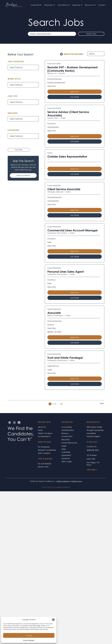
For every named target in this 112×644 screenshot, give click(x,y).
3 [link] (55, 404)
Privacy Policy (47, 487)
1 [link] (50, 404)
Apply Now (75, 92)
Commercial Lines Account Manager (73, 230)
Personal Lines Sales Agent (65, 272)
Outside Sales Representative (67, 156)
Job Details (75, 97)
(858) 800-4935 (93, 450)
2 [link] (53, 404)
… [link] (58, 404)
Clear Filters (19, 150)
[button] (53, 620)
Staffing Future (77, 481)
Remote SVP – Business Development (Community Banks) (72, 69)
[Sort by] (96, 54)
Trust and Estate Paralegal (65, 358)
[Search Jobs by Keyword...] (52, 34)
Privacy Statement (29, 640)
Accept (29, 635)
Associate (54, 313)
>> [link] (99, 403)
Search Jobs (91, 34)
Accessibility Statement (62, 487)
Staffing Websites (63, 481)
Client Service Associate (64, 189)
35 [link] (61, 404)
